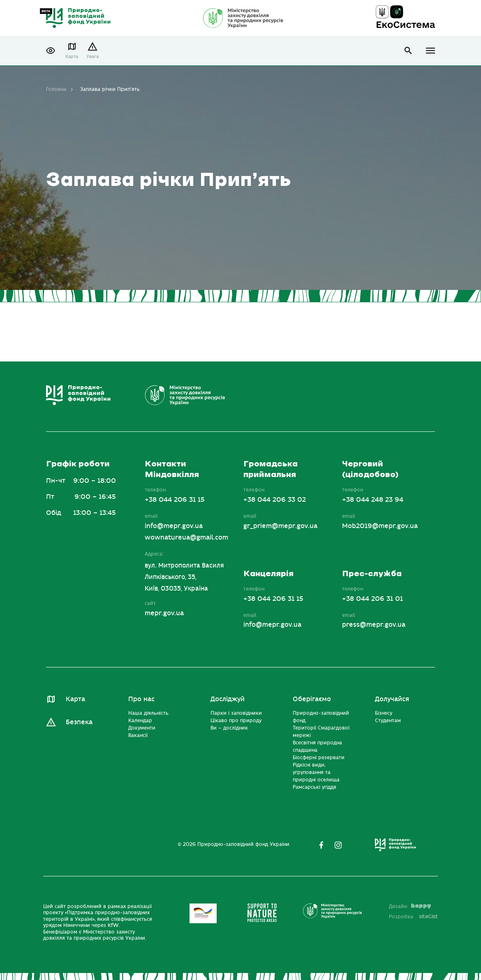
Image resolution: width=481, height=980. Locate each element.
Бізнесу (384, 713)
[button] (51, 51)
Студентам (388, 721)
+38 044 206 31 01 (372, 599)
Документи (142, 728)
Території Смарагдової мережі (321, 732)
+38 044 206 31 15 (175, 500)
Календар (140, 721)
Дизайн (410, 906)
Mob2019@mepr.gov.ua (380, 526)
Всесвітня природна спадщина (317, 746)
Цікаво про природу (236, 721)
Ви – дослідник (229, 728)
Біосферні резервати (319, 758)
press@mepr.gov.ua (374, 625)
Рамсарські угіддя (314, 787)
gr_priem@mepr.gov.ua (280, 526)
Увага (92, 57)
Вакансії (138, 735)
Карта (72, 57)
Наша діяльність (148, 713)
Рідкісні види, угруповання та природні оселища (316, 772)
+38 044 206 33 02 (275, 500)
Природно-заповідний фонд (321, 717)
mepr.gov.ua (164, 613)
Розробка (413, 917)
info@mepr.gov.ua (174, 526)
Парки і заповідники (236, 713)
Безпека (79, 722)
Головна (56, 89)
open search (408, 51)
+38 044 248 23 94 (373, 500)
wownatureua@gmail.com (186, 537)
